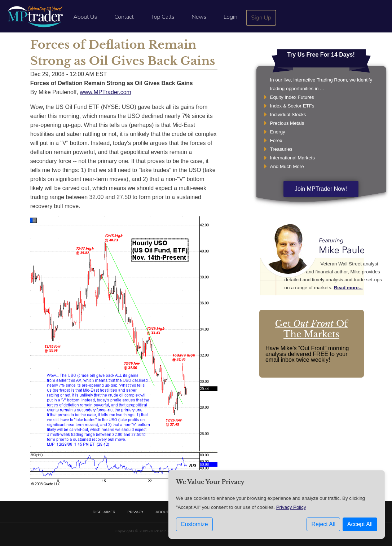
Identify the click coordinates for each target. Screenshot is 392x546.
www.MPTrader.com (105, 92)
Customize (194, 524)
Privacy (135, 512)
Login (230, 17)
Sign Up (261, 18)
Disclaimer (104, 512)
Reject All (323, 524)
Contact (124, 17)
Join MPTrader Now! (321, 189)
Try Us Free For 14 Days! (321, 55)
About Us (85, 17)
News (199, 17)
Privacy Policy (291, 507)
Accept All (360, 524)
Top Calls (162, 17)
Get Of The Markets (312, 329)
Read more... (348, 288)
